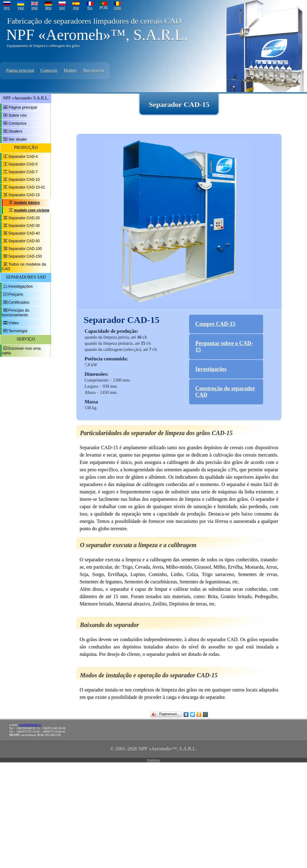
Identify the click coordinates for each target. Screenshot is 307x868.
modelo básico (27, 203)
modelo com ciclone (31, 210)
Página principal (20, 70)
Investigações (21, 286)
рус (7, 8)
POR (104, 8)
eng (34, 8)
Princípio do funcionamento (16, 313)
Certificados (19, 302)
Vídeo (14, 323)
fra (90, 8)
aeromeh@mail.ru (30, 725)
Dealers (70, 70)
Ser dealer (18, 139)
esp (76, 8)
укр (21, 8)
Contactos (49, 70)
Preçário (16, 294)
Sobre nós (18, 115)
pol (62, 8)
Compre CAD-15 (215, 324)
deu (48, 8)
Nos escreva (93, 70)
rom (117, 8)
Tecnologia (18, 331)
